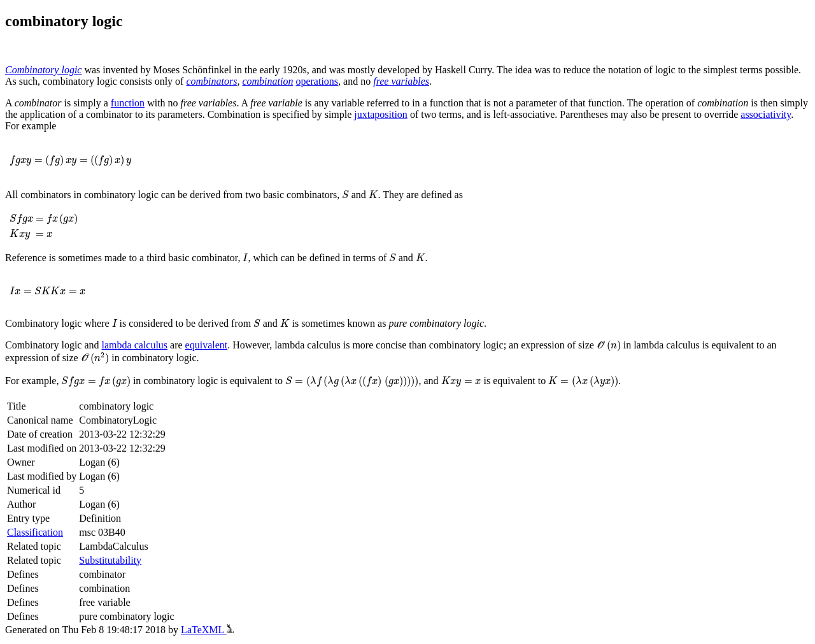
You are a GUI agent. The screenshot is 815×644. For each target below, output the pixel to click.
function (128, 103)
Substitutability (110, 560)
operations (317, 81)
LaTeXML (207, 630)
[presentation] (70, 161)
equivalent (207, 345)
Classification (35, 532)
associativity (766, 114)
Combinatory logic (43, 70)
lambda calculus (135, 345)
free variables (401, 81)
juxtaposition (381, 114)
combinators (211, 81)
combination (267, 81)
